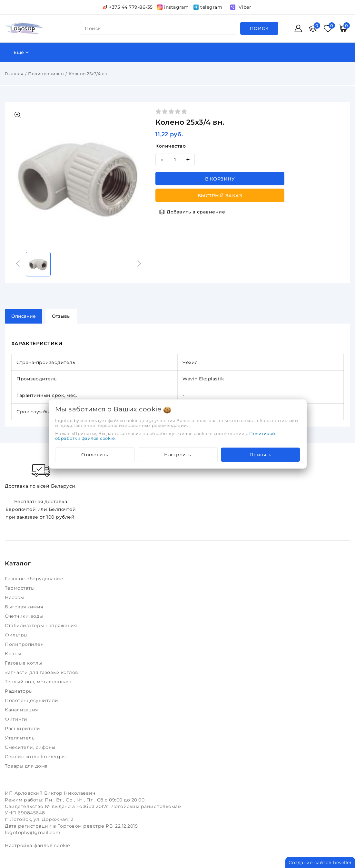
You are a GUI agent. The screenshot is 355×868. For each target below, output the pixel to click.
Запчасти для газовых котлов (42, 672)
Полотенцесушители (32, 700)
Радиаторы (20, 691)
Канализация (22, 710)
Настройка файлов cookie (37, 845)
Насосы (15, 597)
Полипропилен (46, 74)
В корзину (220, 179)
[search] (259, 28)
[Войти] (298, 28)
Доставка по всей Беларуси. (41, 475)
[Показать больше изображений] (18, 115)
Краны (14, 654)
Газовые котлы (24, 663)
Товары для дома (27, 766)
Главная (14, 74)
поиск (93, 28)
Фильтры (17, 635)
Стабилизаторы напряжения (42, 625)
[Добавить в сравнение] (192, 212)
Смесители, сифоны (31, 747)
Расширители (23, 728)
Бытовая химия (25, 607)
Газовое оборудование (35, 579)
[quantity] (175, 160)
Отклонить (95, 455)
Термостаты (20, 588)
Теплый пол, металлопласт (39, 682)
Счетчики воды (25, 616)
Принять (261, 455)
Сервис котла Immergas (36, 757)
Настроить (178, 455)
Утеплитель (20, 738)
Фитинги (17, 719)
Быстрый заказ (220, 196)
